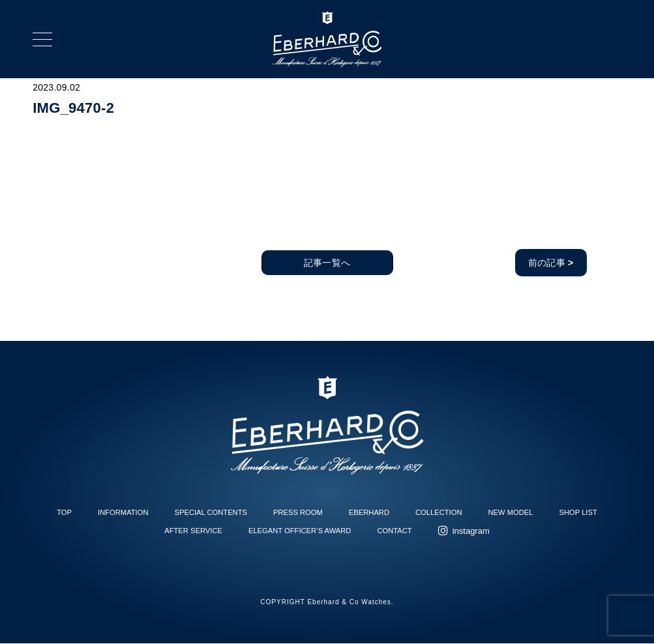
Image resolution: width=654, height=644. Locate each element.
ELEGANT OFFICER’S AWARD (300, 531)
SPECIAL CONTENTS (211, 512)
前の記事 (551, 263)
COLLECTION (439, 512)
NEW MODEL (511, 512)
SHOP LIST (578, 512)
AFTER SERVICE (193, 531)
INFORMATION (123, 512)
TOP (64, 512)
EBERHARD (369, 512)
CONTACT (394, 531)
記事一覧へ (327, 263)
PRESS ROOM (298, 512)
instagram (471, 531)
